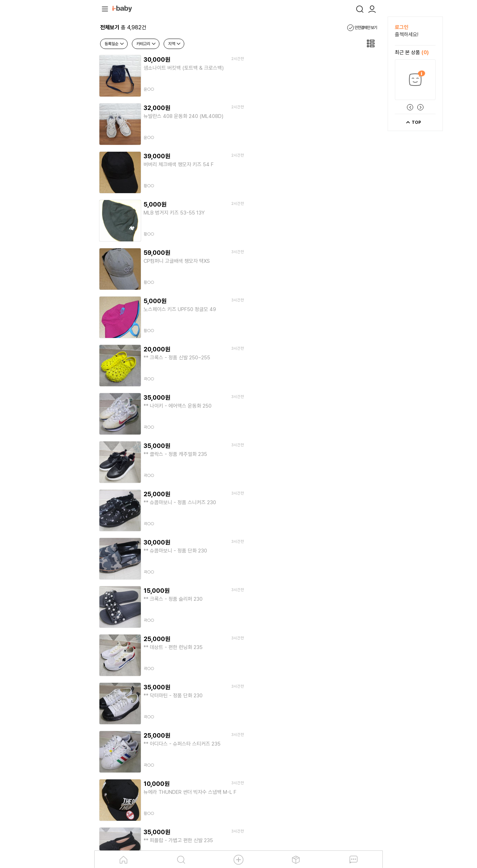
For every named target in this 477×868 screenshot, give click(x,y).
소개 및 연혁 (169, 732)
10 (287, 661)
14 (364, 661)
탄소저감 (236, 732)
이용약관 (108, 770)
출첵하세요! (407, 34)
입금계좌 (181, 770)
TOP (413, 122)
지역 (175, 44)
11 (306, 661)
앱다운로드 (303, 732)
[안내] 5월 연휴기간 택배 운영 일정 (160, 712)
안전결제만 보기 (362, 28)
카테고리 (146, 44)
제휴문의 (162, 770)
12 (325, 661)
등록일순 (115, 44)
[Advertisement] (57, 120)
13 (345, 661)
